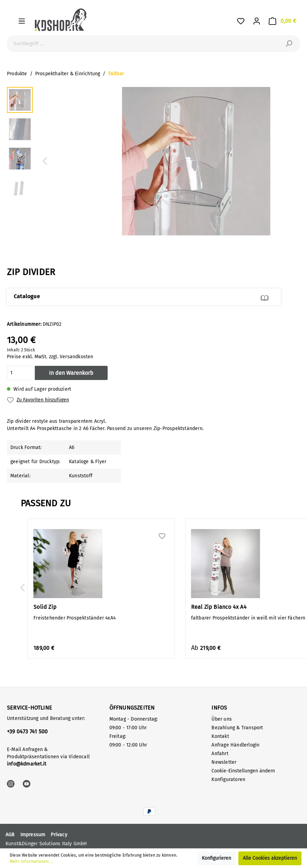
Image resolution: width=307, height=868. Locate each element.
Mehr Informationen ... (31, 861)
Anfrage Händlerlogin (235, 745)
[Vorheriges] (45, 161)
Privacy (59, 835)
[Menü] (22, 21)
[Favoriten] (241, 21)
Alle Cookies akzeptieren (270, 858)
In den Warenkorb (71, 373)
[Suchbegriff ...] (146, 44)
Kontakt (220, 736)
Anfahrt (220, 754)
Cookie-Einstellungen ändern (243, 771)
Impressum (33, 835)
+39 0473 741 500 (27, 732)
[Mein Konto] (257, 21)
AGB (10, 835)
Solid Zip (45, 607)
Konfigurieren (216, 858)
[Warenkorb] (282, 21)
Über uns (222, 719)
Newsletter (224, 762)
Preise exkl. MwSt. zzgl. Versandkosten (50, 357)
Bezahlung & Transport (237, 728)
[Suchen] (289, 44)
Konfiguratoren (228, 779)
